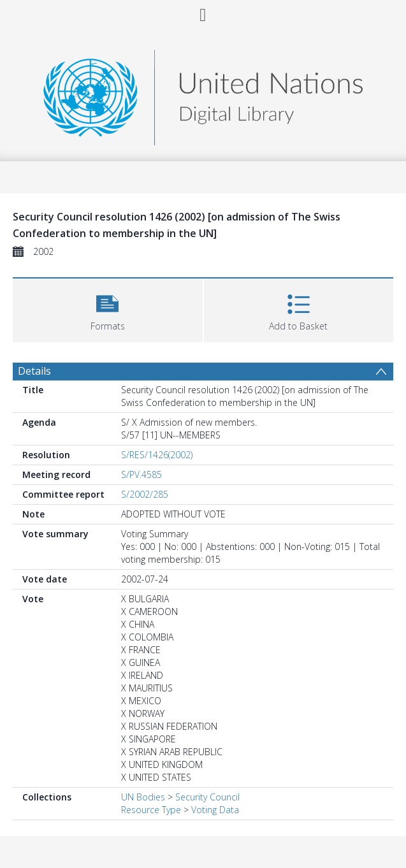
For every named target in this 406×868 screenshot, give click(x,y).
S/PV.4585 (141, 474)
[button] (108, 309)
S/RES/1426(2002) (157, 455)
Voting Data (215, 810)
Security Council (207, 797)
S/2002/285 (145, 494)
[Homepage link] (203, 94)
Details (34, 371)
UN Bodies (143, 797)
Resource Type (151, 810)
